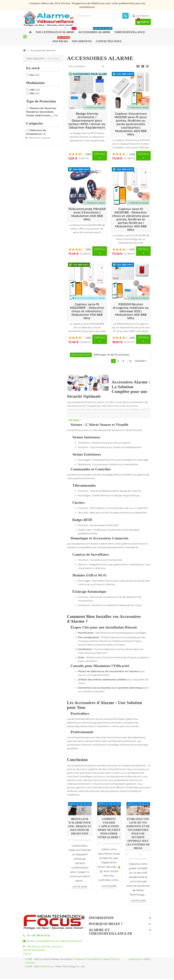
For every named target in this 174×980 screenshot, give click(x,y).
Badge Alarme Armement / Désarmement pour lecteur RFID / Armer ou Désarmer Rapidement (87, 121)
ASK (35, 90)
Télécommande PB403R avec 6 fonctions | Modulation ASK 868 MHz (87, 215)
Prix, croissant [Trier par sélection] (77, 66)
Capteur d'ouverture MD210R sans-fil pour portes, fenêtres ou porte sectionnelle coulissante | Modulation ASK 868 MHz (131, 124)
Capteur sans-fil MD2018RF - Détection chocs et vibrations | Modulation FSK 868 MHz (87, 312)
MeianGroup (47, 968)
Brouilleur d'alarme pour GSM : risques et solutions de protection (80, 828)
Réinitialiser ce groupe (39, 138)
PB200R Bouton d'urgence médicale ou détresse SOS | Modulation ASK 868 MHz (131, 312)
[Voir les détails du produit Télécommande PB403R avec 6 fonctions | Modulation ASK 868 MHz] (87, 187)
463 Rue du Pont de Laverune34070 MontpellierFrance (43, 952)
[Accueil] (24, 50)
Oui (35, 75)
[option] (80, 847)
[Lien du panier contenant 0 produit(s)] (143, 22)
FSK (35, 93)
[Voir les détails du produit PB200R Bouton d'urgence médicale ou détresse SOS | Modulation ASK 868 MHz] (131, 282)
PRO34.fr (30, 964)
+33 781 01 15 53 (41, 937)
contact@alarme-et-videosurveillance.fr (59, 942)
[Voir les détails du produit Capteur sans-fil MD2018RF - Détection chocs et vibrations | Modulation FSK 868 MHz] (87, 282)
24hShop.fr (80, 961)
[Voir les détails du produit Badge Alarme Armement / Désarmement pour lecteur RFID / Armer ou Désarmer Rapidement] (87, 91)
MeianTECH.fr (111, 961)
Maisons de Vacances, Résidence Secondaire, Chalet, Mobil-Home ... (42, 112)
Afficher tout (81, 356)
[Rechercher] (125, 16)
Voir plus (75, 421)
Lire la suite (80, 888)
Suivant (142, 362)
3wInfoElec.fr (95, 961)
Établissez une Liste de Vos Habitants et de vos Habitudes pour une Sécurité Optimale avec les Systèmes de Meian (138, 835)
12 (130, 362)
